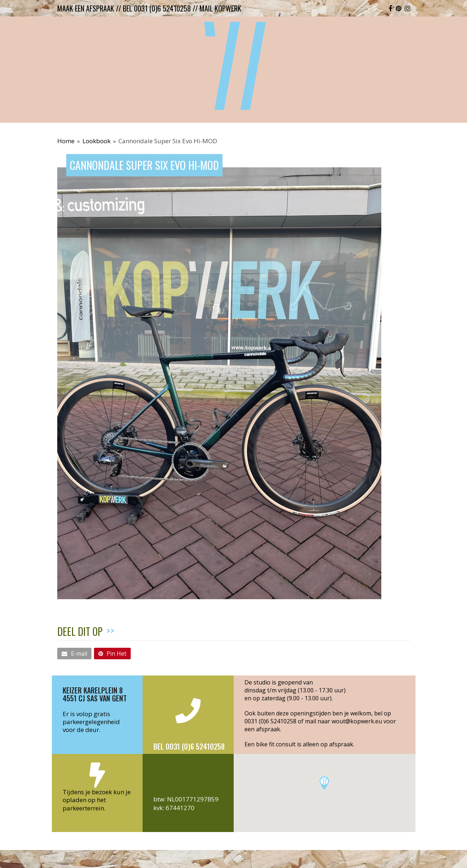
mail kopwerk (220, 8)
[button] (74, 654)
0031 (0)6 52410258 (270, 721)
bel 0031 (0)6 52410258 (157, 8)
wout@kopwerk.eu (357, 721)
